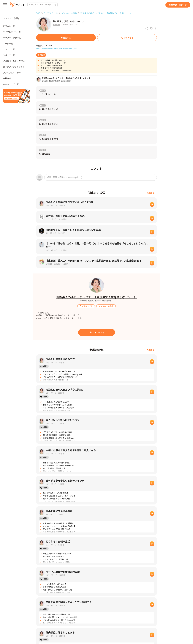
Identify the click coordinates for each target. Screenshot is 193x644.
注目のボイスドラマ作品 (14, 61)
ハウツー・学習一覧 (12, 38)
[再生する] (66, 38)
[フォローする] (97, 332)
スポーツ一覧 (9, 55)
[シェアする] (127, 38)
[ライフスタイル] (86, 306)
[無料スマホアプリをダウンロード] (16, 96)
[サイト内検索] (55, 5)
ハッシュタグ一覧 (11, 84)
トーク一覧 (8, 44)
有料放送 (7, 78)
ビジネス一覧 (9, 26)
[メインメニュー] (5, 5)
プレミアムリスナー (12, 73)
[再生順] (150, 193)
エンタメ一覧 (9, 49)
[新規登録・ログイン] (178, 5)
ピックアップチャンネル (14, 67)
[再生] (152, 204)
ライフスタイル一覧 (12, 32)
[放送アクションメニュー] (155, 28)
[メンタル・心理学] (106, 306)
